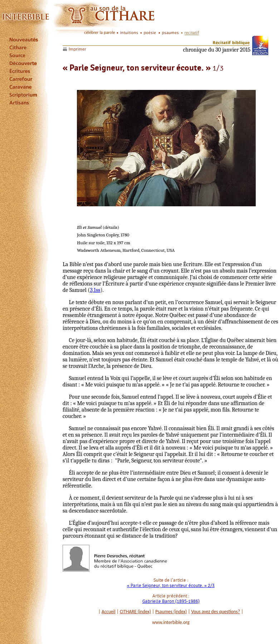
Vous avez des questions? (216, 612)
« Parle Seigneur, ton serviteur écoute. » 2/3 (171, 585)
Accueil (109, 612)
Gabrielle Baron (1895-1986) (171, 601)
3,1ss (95, 290)
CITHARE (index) (135, 612)
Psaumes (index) (171, 612)
